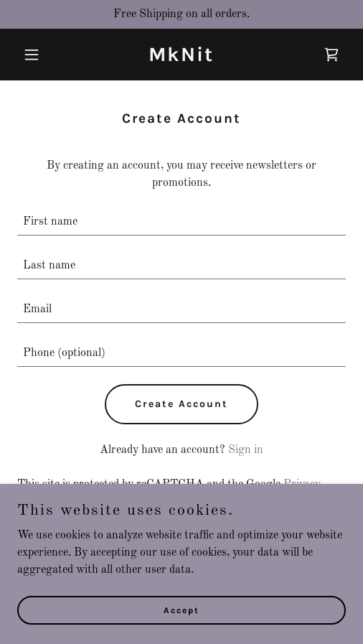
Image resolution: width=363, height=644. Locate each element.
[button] (42, 55)
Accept (181, 610)
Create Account (181, 404)
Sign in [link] (246, 450)
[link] (181, 58)
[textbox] (181, 222)
